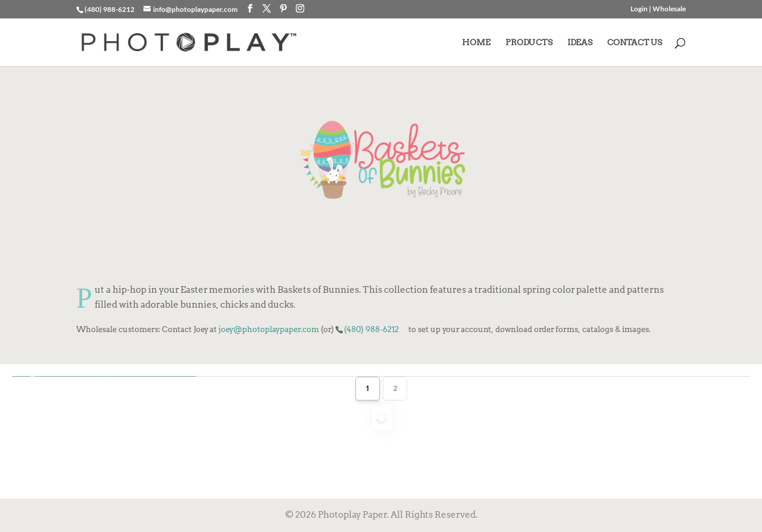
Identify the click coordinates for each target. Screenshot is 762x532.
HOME (476, 43)
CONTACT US (635, 43)
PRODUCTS (529, 43)
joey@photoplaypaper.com (269, 329)
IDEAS (580, 43)
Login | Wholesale (658, 9)
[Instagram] (300, 9)
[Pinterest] (283, 9)
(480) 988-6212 (371, 329)
